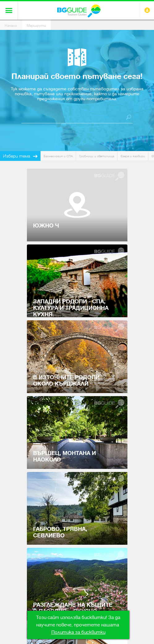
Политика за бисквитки (78, 632)
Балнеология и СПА (58, 156)
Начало (11, 26)
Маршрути (36, 26)
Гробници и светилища (97, 156)
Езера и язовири (133, 156)
